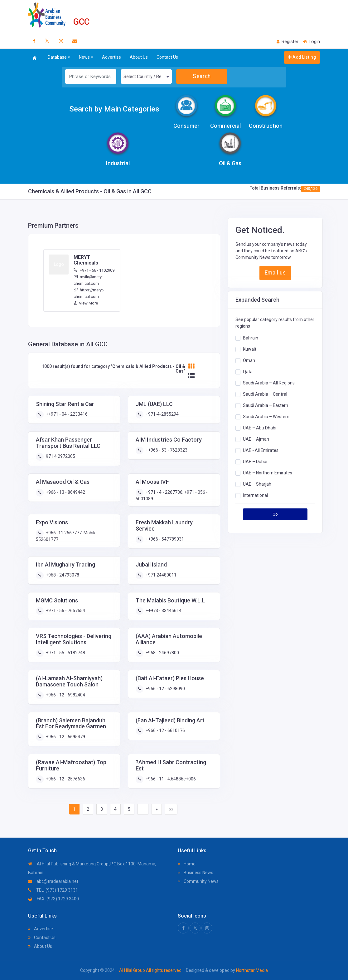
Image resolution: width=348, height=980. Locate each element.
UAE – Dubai (255, 461)
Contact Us (167, 57)
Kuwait (250, 349)
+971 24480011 (161, 575)
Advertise (111, 57)
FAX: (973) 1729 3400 (53, 899)
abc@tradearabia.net (53, 881)
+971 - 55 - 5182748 (65, 653)
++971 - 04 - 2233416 (66, 414)
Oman (249, 360)
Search (202, 76)
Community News (198, 881)
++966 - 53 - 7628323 (166, 450)
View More (86, 303)
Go (275, 514)
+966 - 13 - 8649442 (65, 492)
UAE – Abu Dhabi (260, 428)
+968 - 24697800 (162, 653)
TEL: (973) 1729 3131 (53, 890)
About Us (139, 57)
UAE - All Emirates (261, 450)
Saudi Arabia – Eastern (266, 405)
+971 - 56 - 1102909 (94, 270)
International (255, 495)
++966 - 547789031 (164, 539)
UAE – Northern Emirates (268, 473)
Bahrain (251, 338)
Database (59, 57)
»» (171, 809)
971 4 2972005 (60, 456)
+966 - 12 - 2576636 (65, 779)
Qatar (249, 371)
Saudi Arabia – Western (266, 416)
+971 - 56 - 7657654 (65, 611)
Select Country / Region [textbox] (147, 77)
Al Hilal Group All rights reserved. (151, 970)
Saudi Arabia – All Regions (269, 383)
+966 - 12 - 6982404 (65, 695)
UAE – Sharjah (257, 484)
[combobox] (146, 77)
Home (187, 864)
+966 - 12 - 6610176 (165, 730)
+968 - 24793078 (62, 575)
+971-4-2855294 (162, 414)
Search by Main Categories (114, 109)
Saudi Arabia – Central (265, 394)
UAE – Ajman (256, 439)
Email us (275, 273)
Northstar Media (251, 970)
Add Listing (302, 57)
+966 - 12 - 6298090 (165, 689)
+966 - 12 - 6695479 (65, 737)
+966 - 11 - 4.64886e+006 (170, 779)
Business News (196, 873)
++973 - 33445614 (163, 611)
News (86, 57)
